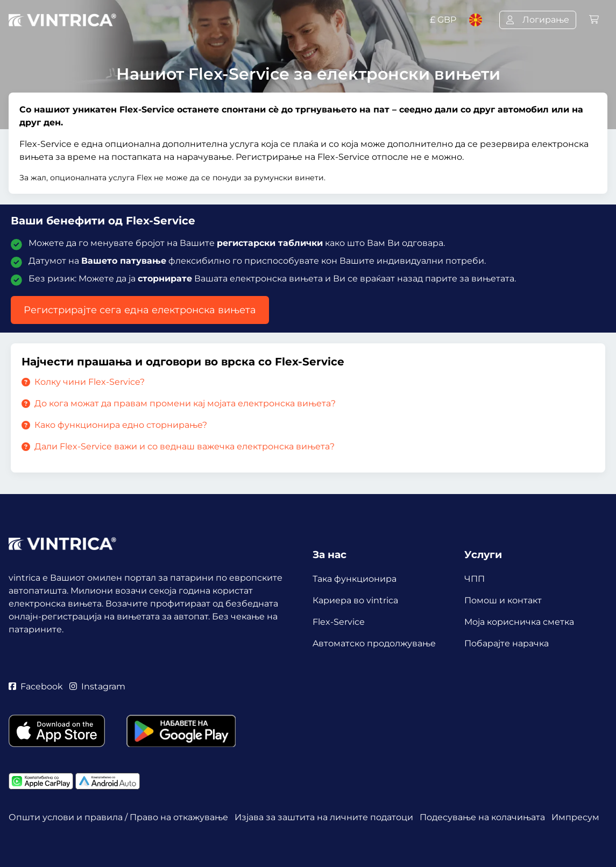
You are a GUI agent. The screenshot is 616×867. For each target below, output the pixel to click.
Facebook (36, 686)
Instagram (97, 686)
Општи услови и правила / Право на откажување (118, 817)
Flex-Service (339, 622)
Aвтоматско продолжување (374, 643)
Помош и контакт (503, 600)
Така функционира (355, 579)
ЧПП (475, 579)
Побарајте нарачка (507, 643)
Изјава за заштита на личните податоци (324, 817)
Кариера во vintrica (355, 600)
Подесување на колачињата (482, 817)
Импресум (575, 817)
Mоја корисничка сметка (519, 622)
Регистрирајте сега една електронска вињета (140, 310)
